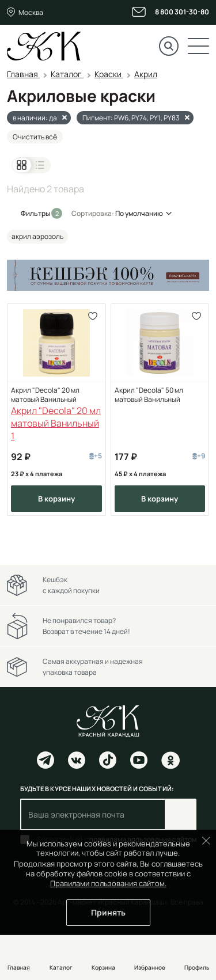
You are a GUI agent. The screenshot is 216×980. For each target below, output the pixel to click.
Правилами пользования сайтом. (108, 883)
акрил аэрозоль (37, 236)
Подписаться (181, 814)
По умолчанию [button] (139, 213)
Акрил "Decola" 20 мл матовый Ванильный (45, 395)
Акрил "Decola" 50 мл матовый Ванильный (149, 395)
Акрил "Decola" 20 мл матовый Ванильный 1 (56, 423)
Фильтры (36, 213)
